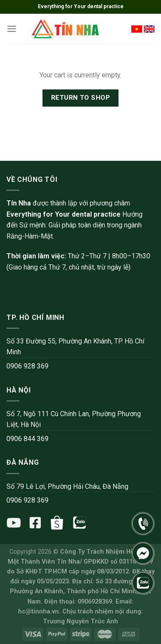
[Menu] (12, 29)
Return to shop (81, 98)
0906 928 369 (27, 366)
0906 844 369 (27, 439)
